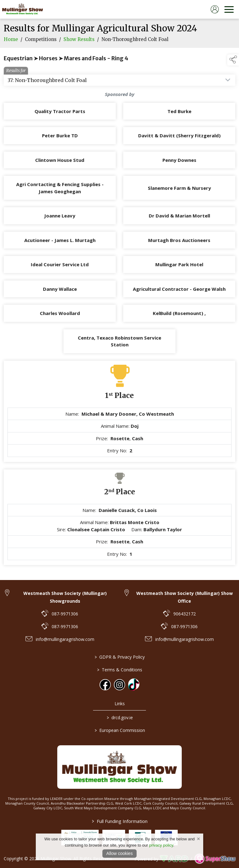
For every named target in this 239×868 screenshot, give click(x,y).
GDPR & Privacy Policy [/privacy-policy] (120, 657)
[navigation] (229, 9)
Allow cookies (120, 853)
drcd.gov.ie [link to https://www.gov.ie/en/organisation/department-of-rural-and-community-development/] (119, 717)
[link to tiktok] (134, 684)
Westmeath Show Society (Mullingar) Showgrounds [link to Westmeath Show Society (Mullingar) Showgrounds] (65, 597)
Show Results (79, 44)
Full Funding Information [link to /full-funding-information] (120, 821)
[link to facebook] (105, 685)
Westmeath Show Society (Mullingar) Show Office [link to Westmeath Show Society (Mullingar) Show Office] (185, 597)
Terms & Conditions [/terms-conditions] (120, 670)
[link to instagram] (119, 685)
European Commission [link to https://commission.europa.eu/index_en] (119, 730)
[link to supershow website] (215, 859)
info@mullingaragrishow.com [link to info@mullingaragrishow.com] (65, 639)
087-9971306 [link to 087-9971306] (65, 614)
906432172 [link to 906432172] (185, 614)
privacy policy (161, 845)
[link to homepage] (23, 9)
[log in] (215, 9)
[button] (233, 60)
